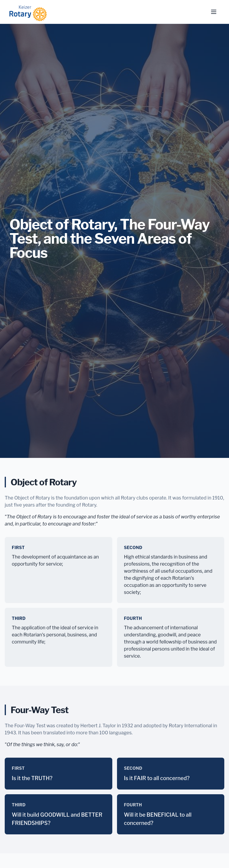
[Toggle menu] (214, 12)
